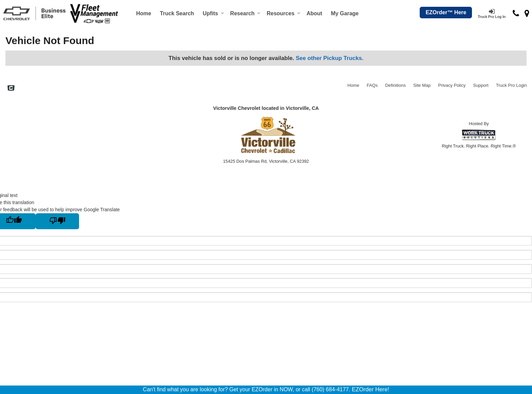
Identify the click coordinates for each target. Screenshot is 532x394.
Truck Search (177, 13)
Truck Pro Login (511, 85)
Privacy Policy (452, 85)
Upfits (213, 13)
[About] (315, 14)
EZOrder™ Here (446, 12)
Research (245, 13)
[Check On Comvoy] (11, 89)
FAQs (372, 85)
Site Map (422, 85)
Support (481, 85)
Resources (284, 13)
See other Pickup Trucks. (330, 58)
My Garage (345, 13)
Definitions (395, 85)
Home (144, 13)
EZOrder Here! (370, 389)
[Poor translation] (57, 221)
